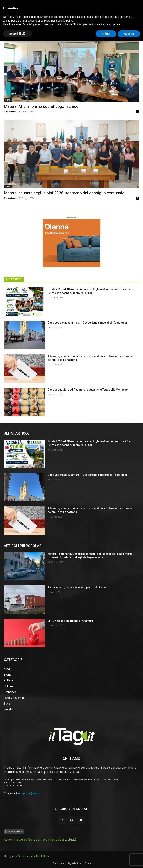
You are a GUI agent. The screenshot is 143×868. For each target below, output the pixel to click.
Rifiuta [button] (106, 860)
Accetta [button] (129, 860)
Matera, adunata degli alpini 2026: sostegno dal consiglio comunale (64, 193)
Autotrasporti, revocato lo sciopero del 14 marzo (79, 587)
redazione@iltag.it (29, 793)
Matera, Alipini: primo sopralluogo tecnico (41, 106)
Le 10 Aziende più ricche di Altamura (71, 621)
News (8, 100)
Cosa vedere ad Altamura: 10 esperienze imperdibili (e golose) (87, 323)
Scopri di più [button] (17, 860)
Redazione (10, 112)
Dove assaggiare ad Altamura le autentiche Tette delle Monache (88, 390)
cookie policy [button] (65, 848)
